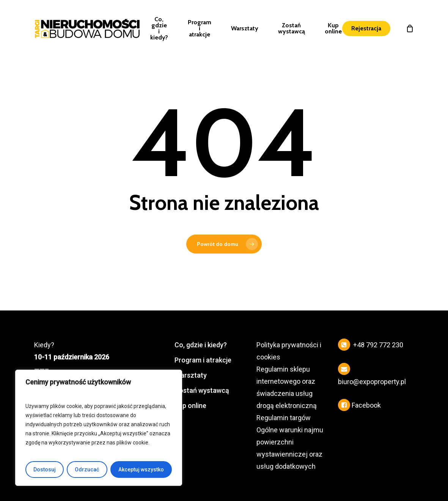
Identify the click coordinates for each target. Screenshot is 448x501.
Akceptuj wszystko (141, 469)
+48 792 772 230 (378, 345)
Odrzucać (87, 469)
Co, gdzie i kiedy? (201, 345)
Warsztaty (191, 375)
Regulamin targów (284, 418)
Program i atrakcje (203, 360)
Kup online (190, 406)
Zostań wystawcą (202, 390)
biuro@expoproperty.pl (372, 382)
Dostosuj (45, 469)
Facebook (366, 405)
